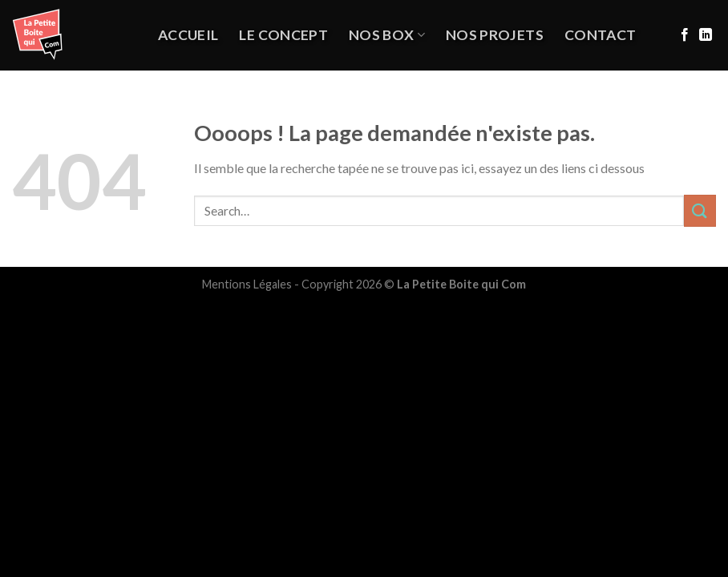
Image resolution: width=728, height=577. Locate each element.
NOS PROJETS (495, 35)
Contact (600, 35)
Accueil (188, 35)
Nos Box (387, 35)
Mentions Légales (247, 284)
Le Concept (283, 35)
